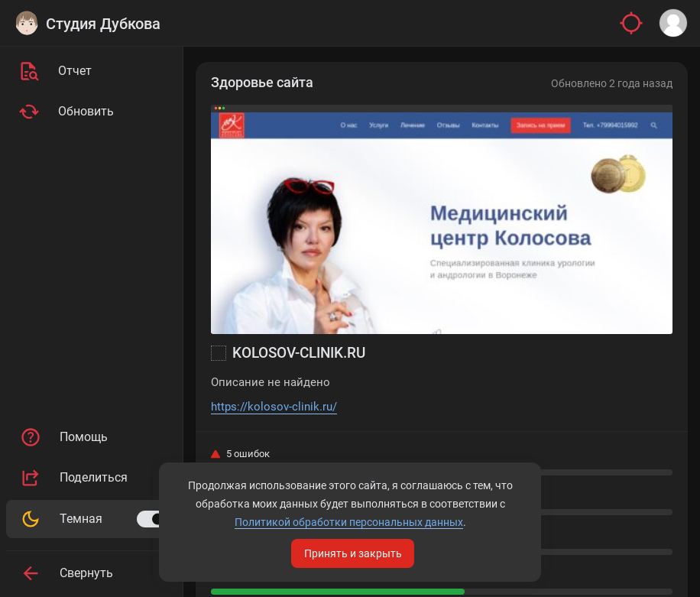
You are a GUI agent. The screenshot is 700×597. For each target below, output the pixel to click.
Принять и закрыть (353, 553)
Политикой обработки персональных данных (349, 522)
